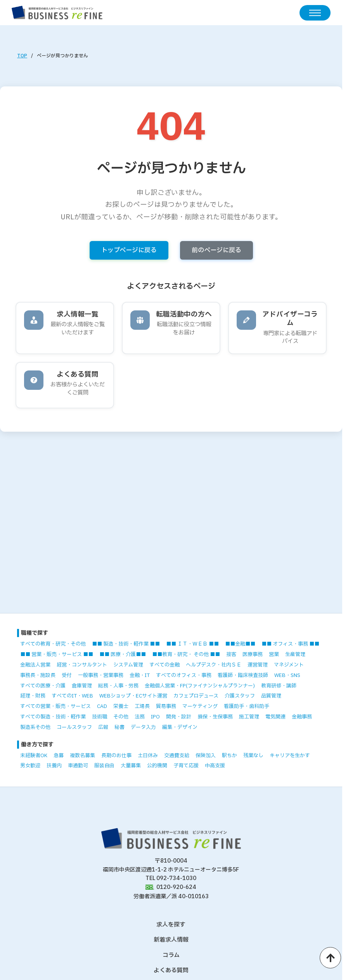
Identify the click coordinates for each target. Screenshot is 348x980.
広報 (103, 727)
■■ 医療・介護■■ (123, 654)
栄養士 (121, 706)
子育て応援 (186, 766)
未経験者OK (34, 756)
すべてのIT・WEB (72, 696)
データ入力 (143, 727)
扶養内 (54, 766)
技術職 (100, 717)
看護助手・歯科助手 (247, 706)
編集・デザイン (180, 727)
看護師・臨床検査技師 (243, 675)
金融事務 (302, 717)
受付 (67, 675)
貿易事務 (166, 706)
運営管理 (258, 665)
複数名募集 (82, 756)
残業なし (253, 756)
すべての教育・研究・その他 (53, 644)
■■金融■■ (240, 644)
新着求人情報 (171, 940)
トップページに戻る (129, 250)
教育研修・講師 (279, 686)
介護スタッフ (240, 696)
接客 (231, 654)
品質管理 (271, 696)
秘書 (119, 727)
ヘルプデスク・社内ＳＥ (214, 665)
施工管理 (249, 717)
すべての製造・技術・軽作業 (53, 717)
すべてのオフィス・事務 (184, 675)
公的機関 (157, 766)
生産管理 (295, 654)
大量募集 (131, 766)
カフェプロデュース (196, 696)
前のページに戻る (216, 250)
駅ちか (229, 756)
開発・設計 (179, 717)
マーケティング (200, 706)
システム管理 (128, 665)
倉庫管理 (82, 686)
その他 (121, 717)
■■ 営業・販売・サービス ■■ (57, 654)
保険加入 (206, 756)
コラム (171, 955)
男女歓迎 (30, 766)
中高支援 (215, 766)
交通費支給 (177, 756)
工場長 (142, 706)
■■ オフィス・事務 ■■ (290, 644)
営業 (274, 654)
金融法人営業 (35, 665)
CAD (102, 706)
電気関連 (275, 717)
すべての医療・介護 (43, 686)
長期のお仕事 (116, 756)
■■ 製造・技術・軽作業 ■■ (126, 644)
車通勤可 (78, 766)
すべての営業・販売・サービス (55, 706)
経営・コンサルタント (82, 665)
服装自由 (104, 766)
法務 (140, 717)
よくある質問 (171, 971)
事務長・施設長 (38, 675)
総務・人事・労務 (118, 686)
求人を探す (171, 925)
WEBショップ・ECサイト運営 (133, 696)
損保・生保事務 (215, 717)
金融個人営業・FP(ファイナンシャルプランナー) (200, 686)
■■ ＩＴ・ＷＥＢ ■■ (192, 644)
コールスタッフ (74, 727)
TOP (22, 56)
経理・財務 (33, 696)
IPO (155, 717)
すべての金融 (164, 665)
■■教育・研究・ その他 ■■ (186, 654)
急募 (59, 756)
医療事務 (253, 654)
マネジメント (289, 665)
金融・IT (140, 675)
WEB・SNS (287, 675)
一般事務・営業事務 (101, 675)
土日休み (148, 756)
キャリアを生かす (290, 756)
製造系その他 (35, 727)
